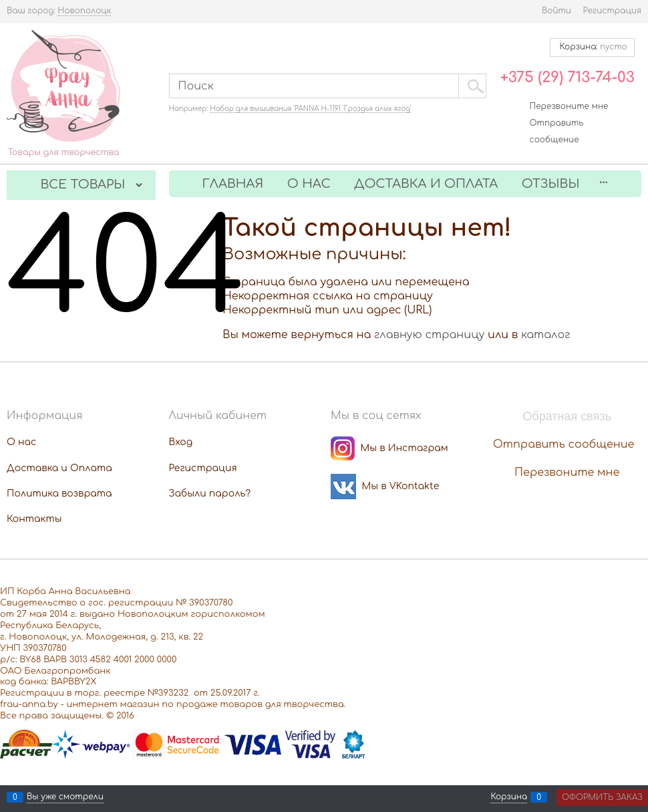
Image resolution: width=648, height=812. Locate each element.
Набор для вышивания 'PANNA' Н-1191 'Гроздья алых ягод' (310, 109)
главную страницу (429, 335)
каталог (546, 335)
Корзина (509, 797)
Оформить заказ (602, 797)
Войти (556, 11)
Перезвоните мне (569, 106)
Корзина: (592, 47)
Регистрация (612, 11)
